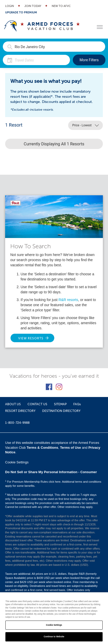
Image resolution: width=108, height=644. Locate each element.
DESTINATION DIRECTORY (61, 411)
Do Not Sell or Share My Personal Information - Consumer (51, 472)
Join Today (33, 6)
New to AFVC (61, 6)
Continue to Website (54, 637)
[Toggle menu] (100, 27)
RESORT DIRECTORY (20, 411)
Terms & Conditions (43, 448)
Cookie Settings (17, 462)
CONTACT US (37, 404)
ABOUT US (13, 404)
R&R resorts (68, 300)
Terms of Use (70, 448)
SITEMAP (60, 404)
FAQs (77, 404)
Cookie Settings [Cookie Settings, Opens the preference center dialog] (54, 625)
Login (10, 6)
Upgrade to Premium (21, 12)
